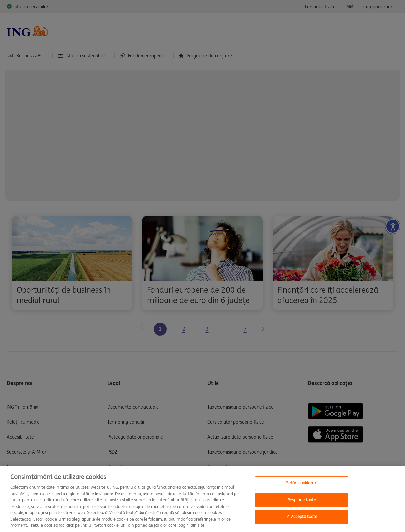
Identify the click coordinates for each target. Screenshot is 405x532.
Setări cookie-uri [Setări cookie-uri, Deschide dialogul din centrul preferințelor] (302, 483)
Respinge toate (302, 500)
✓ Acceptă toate (302, 517)
